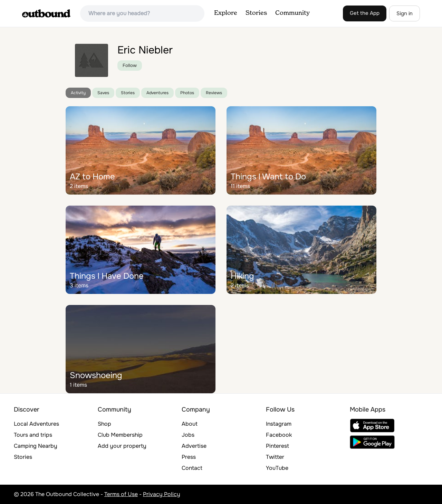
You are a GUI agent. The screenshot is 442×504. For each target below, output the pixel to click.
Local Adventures (36, 424)
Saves (103, 93)
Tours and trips (33, 435)
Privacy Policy (162, 494)
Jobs (188, 435)
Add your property (122, 446)
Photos (187, 93)
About (190, 424)
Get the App (365, 13)
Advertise (194, 446)
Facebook (279, 435)
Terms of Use (121, 494)
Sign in (405, 13)
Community (292, 13)
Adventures (157, 93)
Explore (226, 13)
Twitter (275, 457)
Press (189, 457)
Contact (192, 468)
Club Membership (120, 435)
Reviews (214, 93)
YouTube (277, 468)
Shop (104, 424)
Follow (130, 65)
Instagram (279, 424)
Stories (256, 13)
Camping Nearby (36, 446)
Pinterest (277, 446)
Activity (78, 93)
